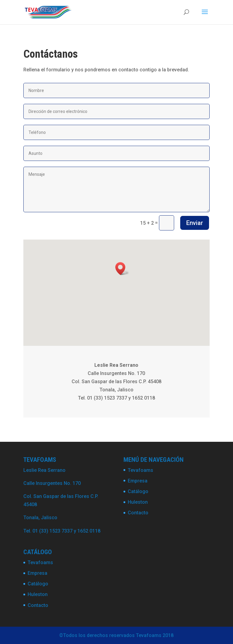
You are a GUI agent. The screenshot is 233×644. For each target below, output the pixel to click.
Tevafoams (140, 470)
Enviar (195, 223)
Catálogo (138, 491)
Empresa (138, 481)
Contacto (138, 513)
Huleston (138, 502)
